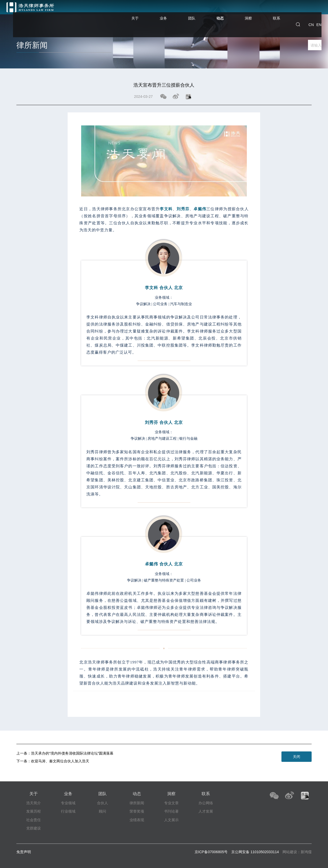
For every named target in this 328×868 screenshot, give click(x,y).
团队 (214, 12)
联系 (280, 12)
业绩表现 (137, 820)
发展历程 (34, 811)
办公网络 (206, 803)
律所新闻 (137, 803)
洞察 (258, 12)
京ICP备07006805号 (211, 852)
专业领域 (68, 803)
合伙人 (102, 803)
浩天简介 (34, 803)
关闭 (297, 757)
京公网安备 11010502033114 (255, 852)
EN (319, 12)
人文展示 (171, 820)
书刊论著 (171, 811)
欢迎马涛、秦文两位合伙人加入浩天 (60, 761)
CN (311, 12)
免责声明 (24, 852)
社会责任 (34, 820)
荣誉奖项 (137, 811)
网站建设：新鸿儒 (297, 852)
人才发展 (206, 811)
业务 (192, 12)
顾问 (102, 811)
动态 (236, 18)
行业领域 (68, 811)
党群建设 (34, 828)
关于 (170, 12)
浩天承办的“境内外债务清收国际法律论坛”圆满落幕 (72, 753)
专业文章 (171, 803)
